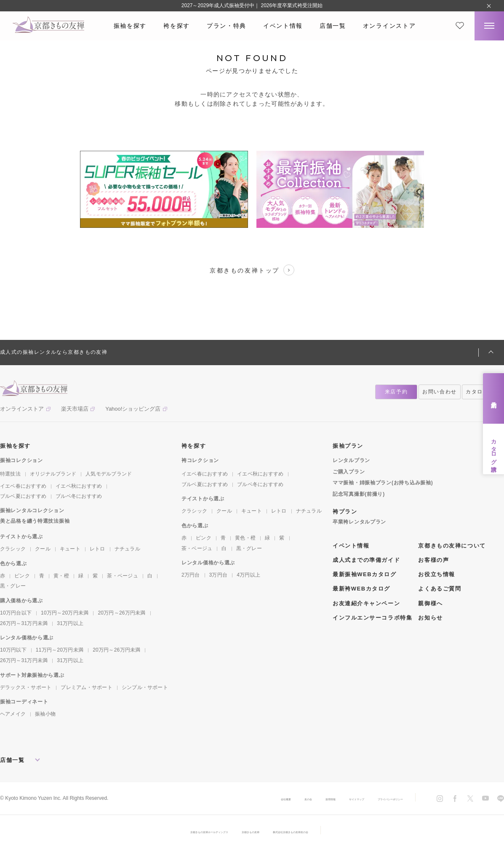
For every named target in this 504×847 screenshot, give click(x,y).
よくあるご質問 (440, 589)
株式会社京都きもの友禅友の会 (318, 831)
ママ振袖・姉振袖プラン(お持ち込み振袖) (383, 483)
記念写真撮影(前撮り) (359, 494)
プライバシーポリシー (378, 799)
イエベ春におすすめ (23, 486)
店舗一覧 (333, 26)
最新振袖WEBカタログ (365, 574)
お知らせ (430, 618)
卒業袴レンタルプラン (359, 522)
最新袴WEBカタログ (361, 589)
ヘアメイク (13, 714)
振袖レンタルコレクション (32, 510)
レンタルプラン (351, 460)
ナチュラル (127, 549)
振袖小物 (45, 714)
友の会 (254, 799)
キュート (70, 549)
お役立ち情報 (436, 574)
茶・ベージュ (122, 576)
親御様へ (430, 603)
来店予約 (494, 398)
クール (43, 549)
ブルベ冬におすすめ (79, 496)
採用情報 (285, 799)
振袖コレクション (21, 460)
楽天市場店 (75, 409)
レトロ (97, 549)
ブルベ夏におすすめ (23, 496)
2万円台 (191, 575)
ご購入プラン (349, 472)
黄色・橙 (245, 538)
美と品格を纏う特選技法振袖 (35, 521)
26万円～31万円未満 (24, 623)
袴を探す (177, 26)
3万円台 (219, 575)
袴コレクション (200, 460)
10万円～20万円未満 (65, 613)
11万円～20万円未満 (60, 650)
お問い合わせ (440, 392)
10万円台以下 (16, 613)
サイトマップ (324, 799)
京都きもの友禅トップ (252, 270)
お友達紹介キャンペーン (366, 603)
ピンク (22, 576)
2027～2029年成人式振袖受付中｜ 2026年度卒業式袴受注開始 (252, 5)
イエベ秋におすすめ (79, 486)
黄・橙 (61, 576)
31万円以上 (70, 623)
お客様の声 (433, 560)
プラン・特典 (227, 26)
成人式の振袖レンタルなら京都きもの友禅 (54, 352)
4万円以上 (248, 575)
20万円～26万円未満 (121, 613)
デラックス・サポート (26, 687)
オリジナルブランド (53, 474)
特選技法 (10, 474)
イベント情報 (283, 26)
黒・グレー (13, 586)
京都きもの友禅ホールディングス (183, 831)
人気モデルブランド (109, 474)
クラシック (13, 549)
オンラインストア (389, 26)
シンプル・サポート (145, 687)
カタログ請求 (494, 449)
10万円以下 (13, 650)
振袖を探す (130, 26)
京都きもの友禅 (252, 831)
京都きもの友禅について (452, 546)
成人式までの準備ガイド (366, 560)
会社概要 (223, 799)
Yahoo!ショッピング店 (133, 409)
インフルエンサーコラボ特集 (372, 618)
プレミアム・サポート (86, 687)
